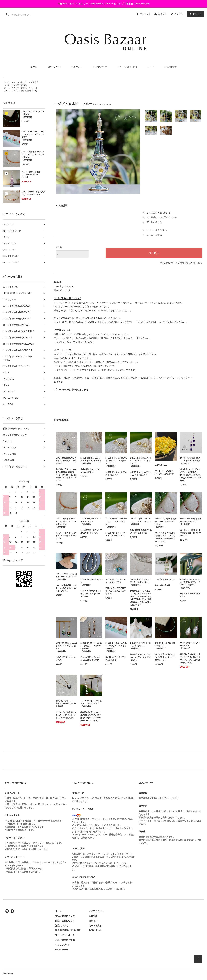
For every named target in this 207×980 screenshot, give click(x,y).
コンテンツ (101, 67)
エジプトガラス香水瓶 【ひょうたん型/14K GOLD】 (31, 175)
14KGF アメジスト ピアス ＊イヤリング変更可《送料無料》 (190, 461)
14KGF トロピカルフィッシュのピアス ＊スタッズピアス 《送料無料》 (141, 462)
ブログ (150, 67)
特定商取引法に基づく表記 (189, 263)
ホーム (34, 67)
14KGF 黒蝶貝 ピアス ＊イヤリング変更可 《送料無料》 (66, 461)
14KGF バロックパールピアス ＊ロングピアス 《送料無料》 (91, 704)
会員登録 (162, 14)
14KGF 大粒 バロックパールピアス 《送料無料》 (190, 646)
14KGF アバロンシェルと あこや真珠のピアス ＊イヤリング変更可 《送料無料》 (191, 584)
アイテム (195, 14)
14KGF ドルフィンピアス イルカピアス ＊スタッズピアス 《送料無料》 (116, 462)
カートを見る (95, 926)
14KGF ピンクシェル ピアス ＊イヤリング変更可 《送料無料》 (91, 461)
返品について (167, 263)
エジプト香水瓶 (20, 82)
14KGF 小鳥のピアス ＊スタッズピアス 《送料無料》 (91, 521)
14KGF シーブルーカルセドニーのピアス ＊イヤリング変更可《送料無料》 (33, 136)
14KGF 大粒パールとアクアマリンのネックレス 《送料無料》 (141, 582)
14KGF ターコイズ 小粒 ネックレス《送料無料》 (33, 114)
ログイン (179, 14)
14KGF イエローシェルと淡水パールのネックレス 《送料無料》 (67, 577)
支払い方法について (65, 916)
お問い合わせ (170, 67)
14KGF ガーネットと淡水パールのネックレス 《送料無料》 (191, 521)
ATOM (65, 949)
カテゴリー (54, 67)
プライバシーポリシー (66, 935)
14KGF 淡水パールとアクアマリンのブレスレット (33, 193)
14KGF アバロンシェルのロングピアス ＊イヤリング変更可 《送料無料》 (91, 647)
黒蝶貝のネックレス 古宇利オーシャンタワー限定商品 (66, 704)
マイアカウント (96, 911)
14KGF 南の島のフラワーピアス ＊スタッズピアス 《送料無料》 (116, 523)
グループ (77, 67)
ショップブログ (63, 945)
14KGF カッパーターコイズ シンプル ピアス (116, 581)
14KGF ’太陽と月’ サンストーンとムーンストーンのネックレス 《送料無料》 (33, 156)
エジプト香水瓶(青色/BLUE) (25, 91)
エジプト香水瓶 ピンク (165, 579)
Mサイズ (34, 82)
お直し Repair (161, 465)
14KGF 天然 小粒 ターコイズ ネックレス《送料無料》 (140, 646)
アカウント (145, 14)
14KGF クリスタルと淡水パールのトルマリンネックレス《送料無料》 (166, 523)
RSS (58, 949)
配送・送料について (65, 921)
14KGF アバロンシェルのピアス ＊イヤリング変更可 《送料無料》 (66, 647)
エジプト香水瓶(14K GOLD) (25, 88)
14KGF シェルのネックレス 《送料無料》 (91, 582)
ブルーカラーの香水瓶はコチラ (71, 390)
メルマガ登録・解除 (128, 67)
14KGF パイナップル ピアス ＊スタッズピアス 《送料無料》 (140, 521)
